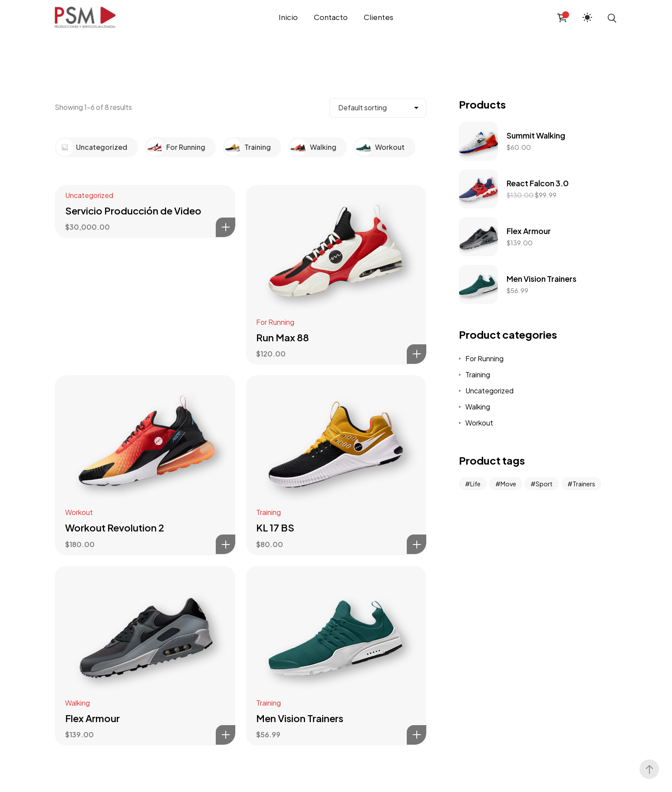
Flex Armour (92, 718)
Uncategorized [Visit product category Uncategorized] (102, 147)
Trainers (584, 484)
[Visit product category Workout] (365, 146)
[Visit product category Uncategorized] (66, 146)
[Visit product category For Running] (156, 146)
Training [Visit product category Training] (258, 147)
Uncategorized (89, 195)
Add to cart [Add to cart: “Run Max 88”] (417, 354)
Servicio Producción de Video (133, 211)
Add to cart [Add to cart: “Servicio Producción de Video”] (226, 227)
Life (475, 484)
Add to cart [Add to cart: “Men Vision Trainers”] (417, 735)
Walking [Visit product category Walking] (323, 147)
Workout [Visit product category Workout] (390, 147)
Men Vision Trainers (300, 718)
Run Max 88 (283, 337)
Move (508, 484)
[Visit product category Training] (234, 146)
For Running (275, 322)
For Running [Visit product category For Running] (186, 147)
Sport (544, 484)
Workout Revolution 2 (115, 528)
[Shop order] (378, 108)
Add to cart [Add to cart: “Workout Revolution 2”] (226, 544)
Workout (79, 512)
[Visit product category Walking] (300, 146)
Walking (77, 703)
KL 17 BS (275, 528)
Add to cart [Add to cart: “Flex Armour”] (226, 735)
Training (268, 512)
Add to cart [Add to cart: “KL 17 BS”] (417, 544)
